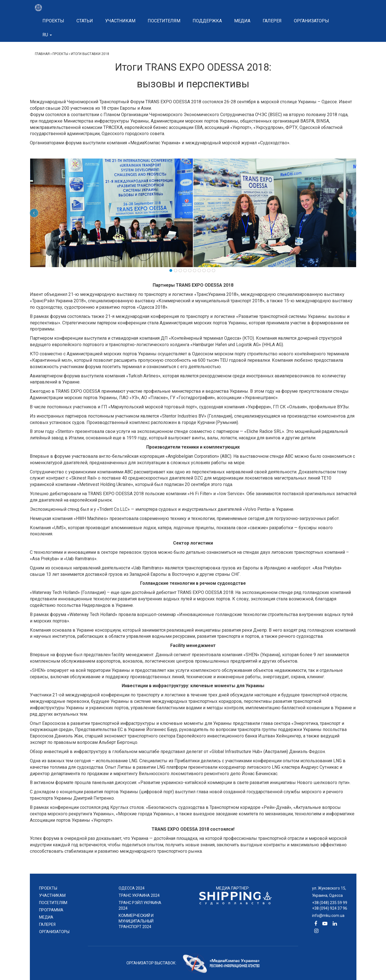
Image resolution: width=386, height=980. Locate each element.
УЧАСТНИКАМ (52, 895)
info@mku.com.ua (328, 916)
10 (214, 270)
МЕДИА (46, 917)
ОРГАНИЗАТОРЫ (54, 932)
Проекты (53, 21)
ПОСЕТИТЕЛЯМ (53, 903)
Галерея (272, 21)
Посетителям (164, 21)
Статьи (85, 21)
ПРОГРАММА (51, 910)
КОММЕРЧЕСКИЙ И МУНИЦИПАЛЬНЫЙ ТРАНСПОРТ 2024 (136, 921)
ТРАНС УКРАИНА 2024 (139, 895)
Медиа (242, 21)
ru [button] (47, 35)
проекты (48, 888)
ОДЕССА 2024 (132, 888)
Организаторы (311, 21)
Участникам (120, 21)
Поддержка (207, 21)
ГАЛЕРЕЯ (47, 924)
